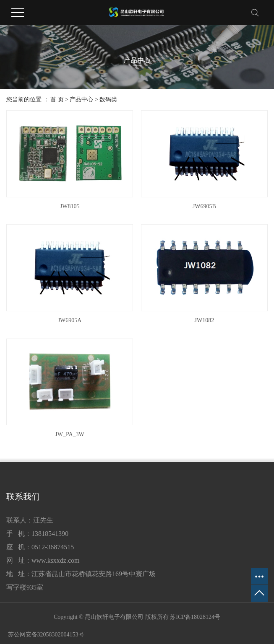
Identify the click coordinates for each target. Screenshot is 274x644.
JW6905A (70, 320)
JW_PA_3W (70, 434)
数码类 (108, 100)
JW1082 (205, 320)
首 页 (57, 100)
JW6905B (204, 206)
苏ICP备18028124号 (195, 617)
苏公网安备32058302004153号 (45, 635)
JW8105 (70, 206)
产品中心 (81, 100)
